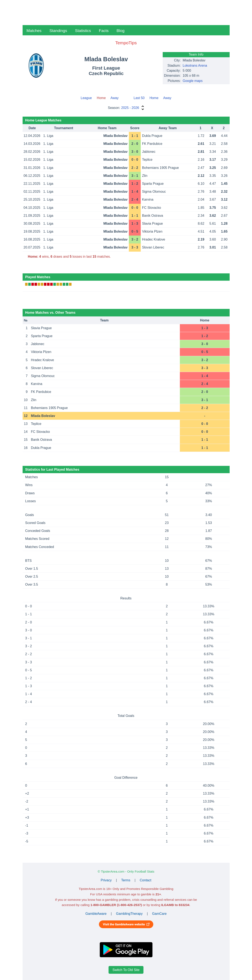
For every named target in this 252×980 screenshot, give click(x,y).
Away (114, 98)
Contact (145, 880)
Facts (104, 31)
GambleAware (96, 914)
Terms (126, 880)
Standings (58, 31)
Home (154, 98)
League (86, 98)
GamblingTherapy (129, 914)
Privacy (106, 880)
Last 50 (139, 98)
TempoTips (126, 43)
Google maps (193, 81)
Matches (34, 31)
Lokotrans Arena (195, 66)
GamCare (159, 914)
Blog (120, 31)
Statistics (83, 31)
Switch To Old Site (126, 970)
